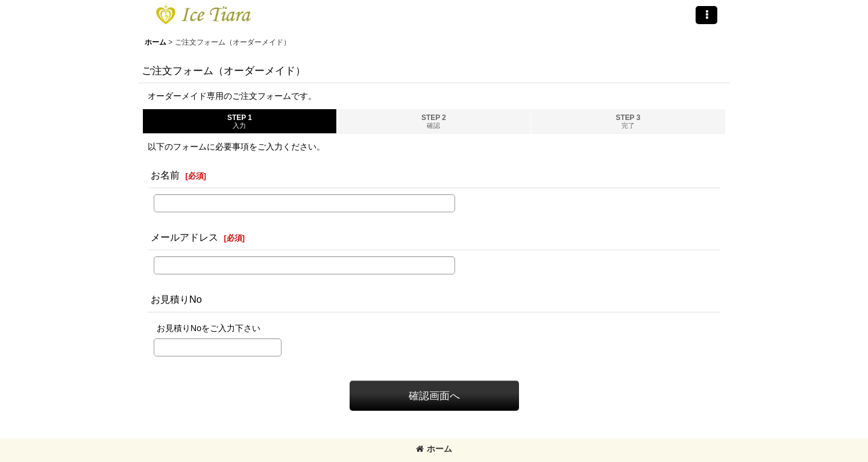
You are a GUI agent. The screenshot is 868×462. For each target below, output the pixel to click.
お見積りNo (176, 299)
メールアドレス (184, 237)
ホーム (434, 449)
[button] (706, 15)
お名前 (165, 175)
